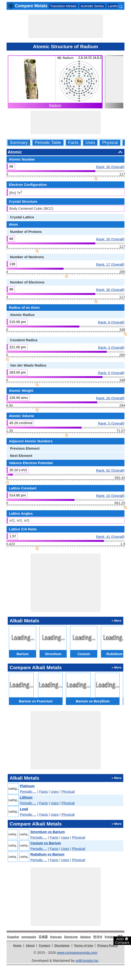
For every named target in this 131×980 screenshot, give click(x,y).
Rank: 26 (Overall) (110, 398)
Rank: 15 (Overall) (110, 496)
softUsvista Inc (87, 960)
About (30, 945)
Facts (73, 143)
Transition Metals (63, 6)
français (56, 937)
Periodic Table (48, 143)
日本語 (43, 937)
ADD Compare (122, 940)
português (29, 937)
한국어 (98, 937)
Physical (110, 143)
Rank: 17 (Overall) (110, 264)
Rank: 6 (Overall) (111, 322)
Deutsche (71, 937)
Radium (55, 105)
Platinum (27, 786)
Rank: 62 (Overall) (110, 470)
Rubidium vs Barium (47, 854)
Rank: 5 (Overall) (111, 373)
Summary (19, 143)
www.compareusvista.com (77, 952)
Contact (44, 945)
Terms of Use (83, 945)
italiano (85, 937)
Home (17, 945)
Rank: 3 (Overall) (111, 347)
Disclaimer (62, 945)
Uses (90, 143)
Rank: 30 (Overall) (110, 167)
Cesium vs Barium (46, 843)
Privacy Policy (108, 945)
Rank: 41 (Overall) (110, 536)
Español (13, 937)
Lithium (26, 797)
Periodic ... (28, 791)
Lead (24, 809)
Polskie (110, 937)
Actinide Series (92, 6)
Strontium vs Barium (48, 832)
